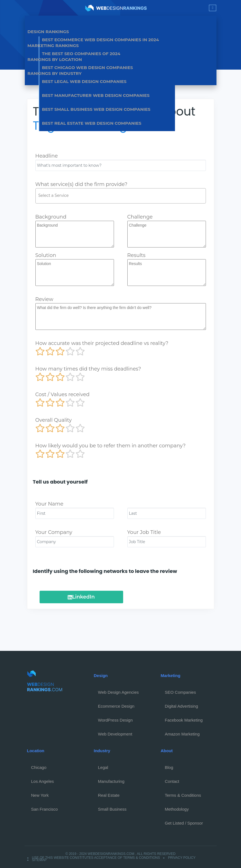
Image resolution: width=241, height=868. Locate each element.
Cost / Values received (63, 394)
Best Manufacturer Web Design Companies (96, 95)
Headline (47, 156)
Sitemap (39, 860)
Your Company (54, 532)
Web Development (115, 734)
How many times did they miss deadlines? (88, 369)
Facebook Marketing (184, 720)
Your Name (49, 504)
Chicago (39, 767)
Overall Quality (54, 420)
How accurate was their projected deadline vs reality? (102, 343)
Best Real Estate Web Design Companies (92, 123)
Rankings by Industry (55, 73)
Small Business (112, 809)
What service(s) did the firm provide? (81, 184)
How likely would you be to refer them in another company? (111, 446)
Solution (46, 255)
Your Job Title (144, 532)
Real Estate (109, 795)
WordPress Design (115, 720)
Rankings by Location (55, 59)
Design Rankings (48, 32)
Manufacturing (111, 781)
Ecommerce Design (116, 706)
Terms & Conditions (183, 795)
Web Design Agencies (118, 692)
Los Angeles (43, 781)
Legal (103, 767)
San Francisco (45, 809)
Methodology (177, 809)
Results (137, 255)
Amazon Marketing (182, 734)
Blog (169, 767)
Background (51, 217)
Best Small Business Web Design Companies (96, 109)
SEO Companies (181, 692)
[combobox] (121, 196)
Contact (172, 781)
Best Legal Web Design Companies (84, 81)
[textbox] (122, 195)
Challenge (140, 217)
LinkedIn (81, 597)
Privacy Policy (182, 858)
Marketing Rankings (53, 46)
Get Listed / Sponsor (184, 823)
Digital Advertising (182, 706)
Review (44, 299)
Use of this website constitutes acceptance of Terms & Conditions (96, 858)
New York (40, 795)
